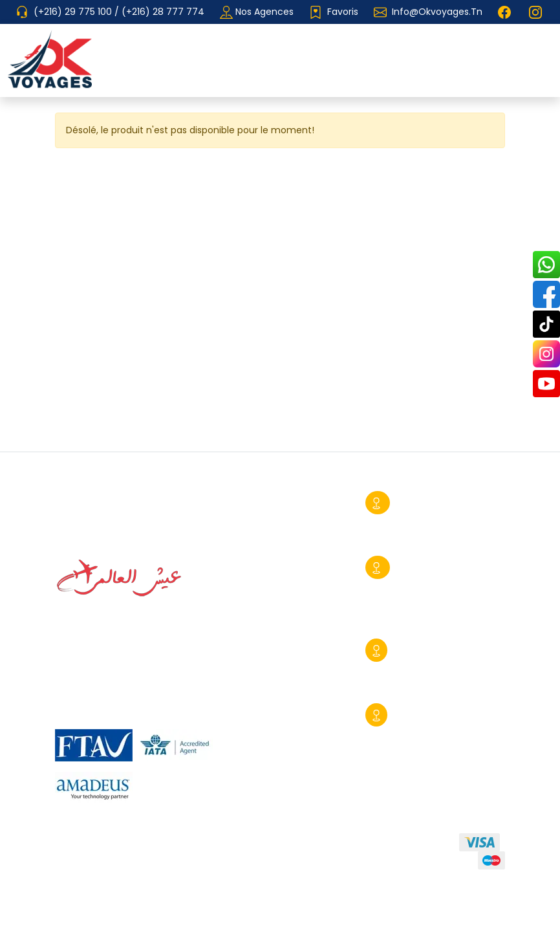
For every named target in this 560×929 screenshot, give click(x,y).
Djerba (411, 715)
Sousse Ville (423, 503)
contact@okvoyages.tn (418, 622)
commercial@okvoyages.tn (428, 686)
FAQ (178, 869)
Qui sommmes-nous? (105, 845)
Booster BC (479, 906)
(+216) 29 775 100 (74, 12)
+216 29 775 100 (413, 668)
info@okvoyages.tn (437, 12)
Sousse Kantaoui (435, 650)
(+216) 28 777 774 (163, 12)
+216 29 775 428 (415, 604)
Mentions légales (103, 869)
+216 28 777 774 (415, 521)
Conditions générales (232, 845)
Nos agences (257, 12)
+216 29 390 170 (412, 733)
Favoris (334, 12)
